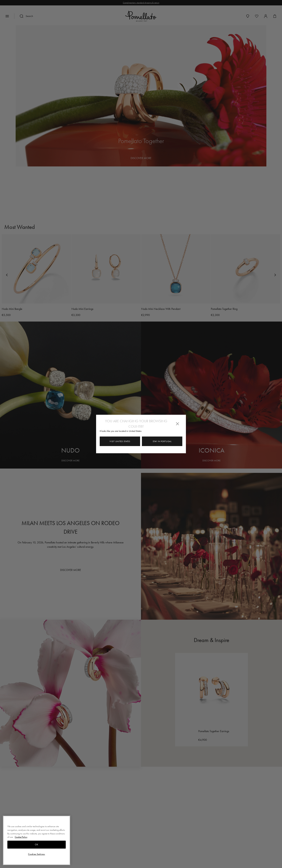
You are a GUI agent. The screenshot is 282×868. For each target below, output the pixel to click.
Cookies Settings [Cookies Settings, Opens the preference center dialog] (37, 854)
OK (36, 845)
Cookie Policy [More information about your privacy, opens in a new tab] (21, 837)
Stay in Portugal (162, 441)
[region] (37, 840)
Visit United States (120, 441)
